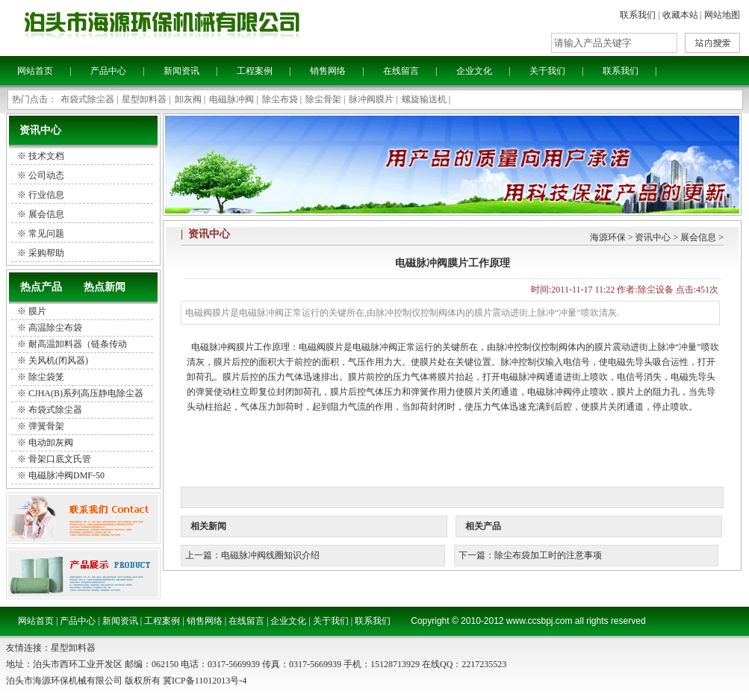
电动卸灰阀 (51, 443)
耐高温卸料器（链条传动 (78, 344)
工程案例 (255, 71)
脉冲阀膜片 (371, 99)
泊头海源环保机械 (202, 26)
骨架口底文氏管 (60, 459)
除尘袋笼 (46, 377)
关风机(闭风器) (58, 360)
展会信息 (698, 237)
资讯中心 (653, 237)
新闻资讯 (181, 71)
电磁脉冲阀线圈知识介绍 (270, 555)
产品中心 (108, 71)
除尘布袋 (280, 99)
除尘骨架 (323, 99)
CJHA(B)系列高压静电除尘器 (86, 393)
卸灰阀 (188, 99)
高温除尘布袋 (55, 328)
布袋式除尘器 (87, 99)
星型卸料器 (144, 99)
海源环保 (608, 237)
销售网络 (328, 71)
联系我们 (638, 15)
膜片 (37, 311)
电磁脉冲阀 (231, 99)
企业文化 (474, 71)
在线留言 (401, 71)
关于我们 (547, 71)
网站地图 (722, 15)
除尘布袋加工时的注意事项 (548, 555)
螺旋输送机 (424, 99)
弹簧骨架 (46, 426)
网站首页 (35, 71)
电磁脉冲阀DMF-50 (66, 475)
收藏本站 (680, 15)
